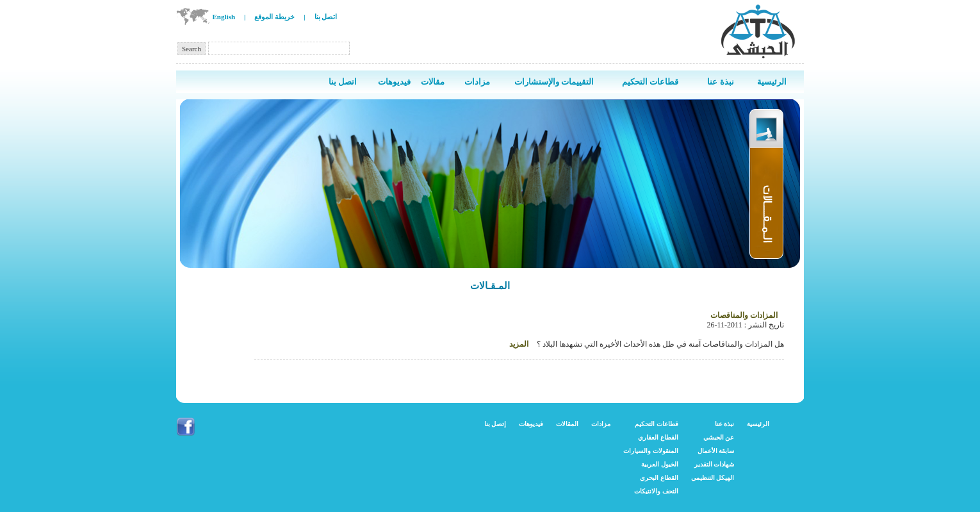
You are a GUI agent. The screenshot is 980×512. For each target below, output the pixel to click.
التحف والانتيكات (656, 491)
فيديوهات (531, 424)
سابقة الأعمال (716, 451)
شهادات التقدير (715, 464)
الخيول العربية (660, 464)
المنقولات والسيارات (651, 451)
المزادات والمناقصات (744, 315)
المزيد (519, 344)
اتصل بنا (326, 17)
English (224, 17)
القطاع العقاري (658, 437)
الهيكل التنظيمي (713, 478)
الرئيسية (758, 424)
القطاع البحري (659, 478)
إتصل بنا (495, 424)
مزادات (601, 424)
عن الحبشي (719, 437)
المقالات (567, 424)
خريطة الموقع (274, 17)
